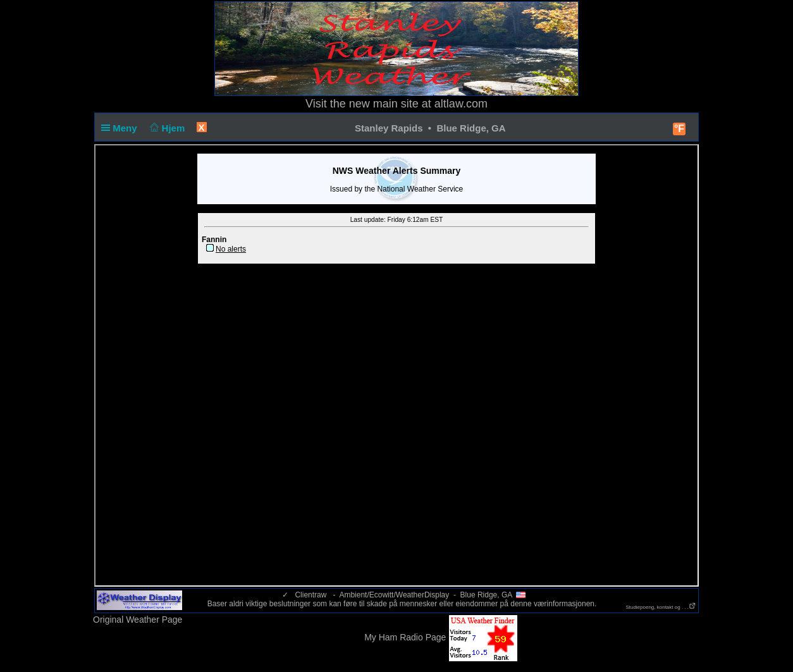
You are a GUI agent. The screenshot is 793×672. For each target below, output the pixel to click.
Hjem (166, 128)
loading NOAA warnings (396, 365)
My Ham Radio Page (405, 637)
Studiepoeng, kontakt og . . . (661, 607)
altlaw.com (461, 104)
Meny (122, 128)
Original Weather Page (138, 620)
